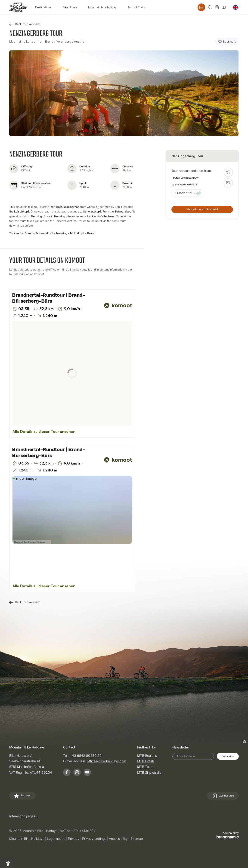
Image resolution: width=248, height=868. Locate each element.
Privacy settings (95, 839)
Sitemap (137, 839)
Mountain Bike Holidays (27, 839)
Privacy (74, 839)
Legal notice (57, 839)
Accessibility (119, 839)
